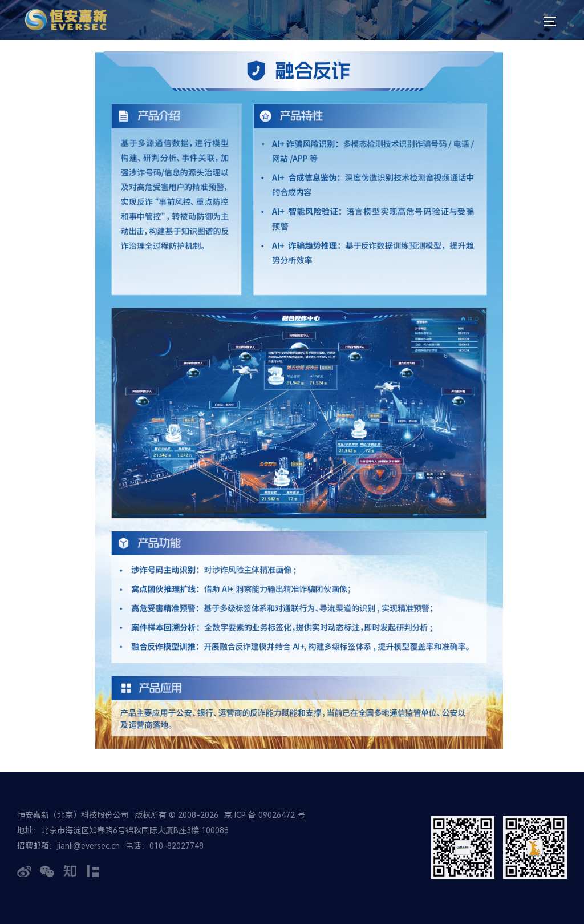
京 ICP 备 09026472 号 (265, 815)
